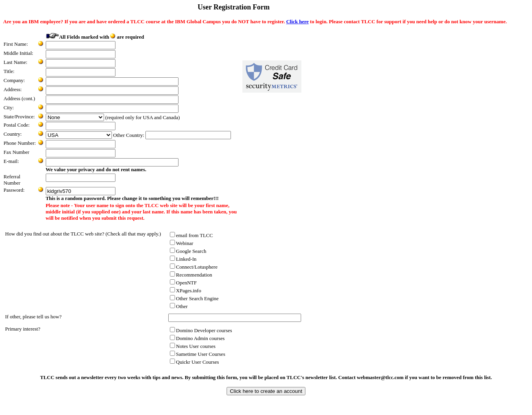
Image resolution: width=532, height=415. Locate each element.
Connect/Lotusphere (194, 267)
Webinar (182, 243)
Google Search (188, 251)
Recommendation (191, 275)
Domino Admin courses (197, 338)
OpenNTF (183, 283)
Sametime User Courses (198, 354)
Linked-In (183, 259)
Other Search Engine (194, 298)
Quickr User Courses (194, 362)
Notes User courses (193, 346)
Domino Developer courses (201, 330)
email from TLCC (192, 235)
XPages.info (186, 291)
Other (179, 306)
